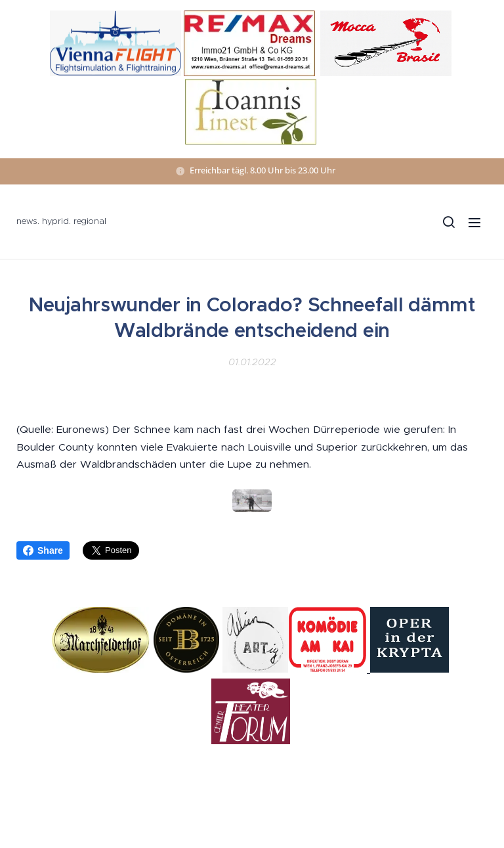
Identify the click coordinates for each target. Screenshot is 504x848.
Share (43, 550)
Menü (474, 223)
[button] (448, 222)
